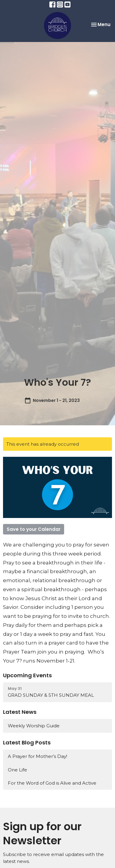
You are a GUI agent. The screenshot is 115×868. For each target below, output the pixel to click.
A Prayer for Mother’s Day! (37, 756)
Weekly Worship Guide (34, 726)
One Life (17, 770)
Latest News (20, 712)
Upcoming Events (27, 675)
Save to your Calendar (34, 529)
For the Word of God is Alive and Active (52, 783)
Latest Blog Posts (27, 742)
